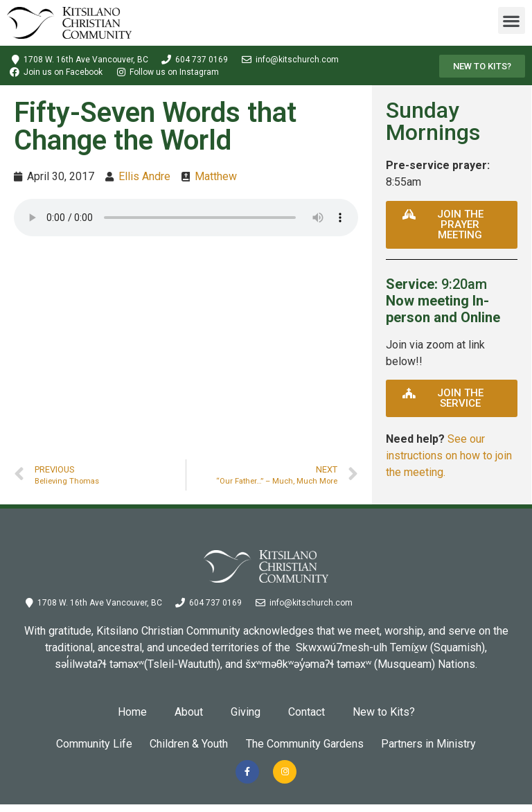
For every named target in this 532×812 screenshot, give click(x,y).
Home (132, 712)
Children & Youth (184, 744)
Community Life (79, 744)
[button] (512, 20)
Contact (307, 712)
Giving (246, 712)
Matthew (216, 176)
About (189, 712)
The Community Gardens (310, 744)
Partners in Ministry (444, 744)
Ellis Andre (144, 176)
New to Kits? (384, 712)
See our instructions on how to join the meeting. (449, 456)
